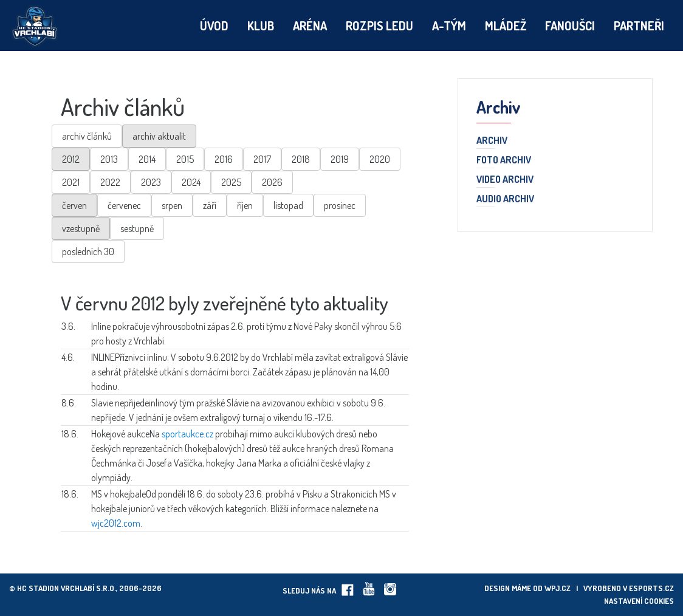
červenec (124, 205)
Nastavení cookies (639, 601)
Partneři (639, 26)
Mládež (506, 26)
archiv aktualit (159, 136)
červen (74, 205)
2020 (380, 159)
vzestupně (81, 228)
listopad (288, 205)
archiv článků (87, 136)
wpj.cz (558, 588)
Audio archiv (505, 199)
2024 (191, 182)
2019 (340, 159)
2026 (272, 182)
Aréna (310, 26)
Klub (261, 26)
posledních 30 (88, 252)
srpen (172, 205)
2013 (109, 159)
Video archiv (505, 180)
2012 (71, 159)
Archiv (492, 141)
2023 (151, 182)
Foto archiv (504, 160)
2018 (301, 159)
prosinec (340, 205)
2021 (71, 182)
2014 (147, 159)
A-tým (449, 26)
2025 (231, 182)
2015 (185, 159)
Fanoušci (570, 26)
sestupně (137, 228)
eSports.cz (651, 588)
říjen (245, 205)
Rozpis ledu (379, 26)
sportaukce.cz (187, 434)
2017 (262, 159)
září (210, 205)
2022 (110, 182)
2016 (224, 159)
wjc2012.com (116, 523)
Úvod (214, 26)
